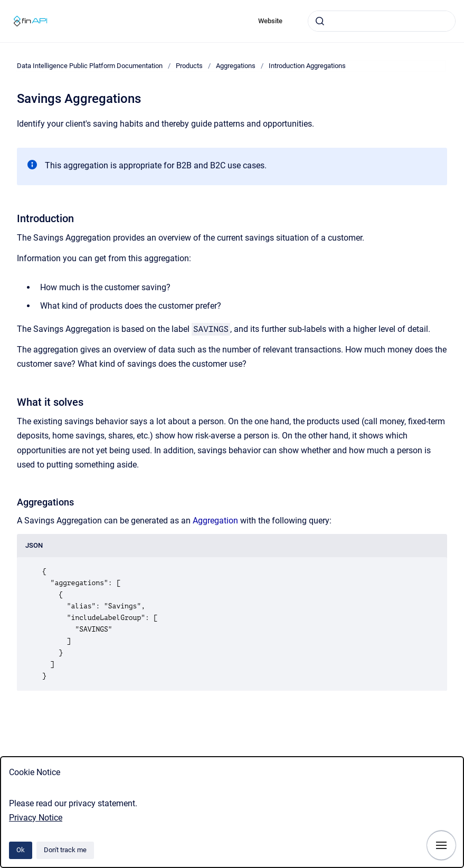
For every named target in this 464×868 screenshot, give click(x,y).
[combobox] (382, 21)
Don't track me (65, 850)
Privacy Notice (36, 818)
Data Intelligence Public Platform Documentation (90, 66)
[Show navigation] (441, 845)
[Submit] (320, 21)
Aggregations (236, 66)
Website (270, 21)
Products (189, 66)
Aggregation (215, 521)
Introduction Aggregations (307, 66)
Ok (21, 850)
